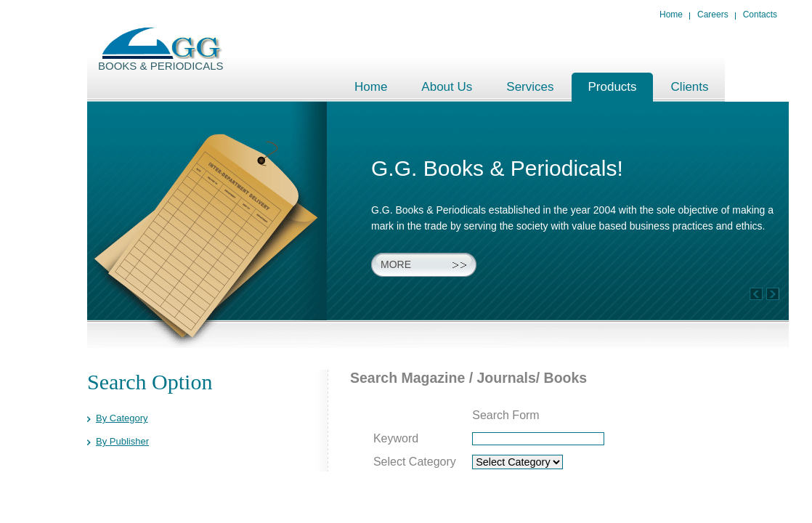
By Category (122, 418)
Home (671, 15)
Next (756, 294)
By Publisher (122, 441)
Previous (773, 294)
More (396, 264)
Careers (713, 15)
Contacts (760, 15)
